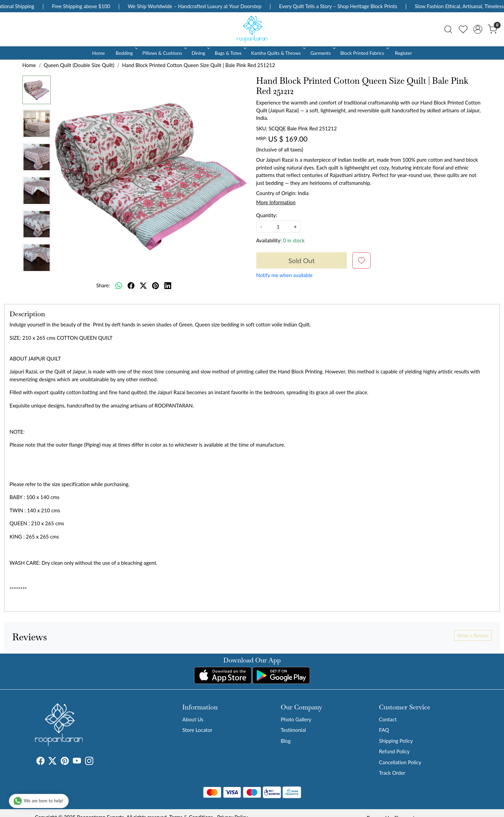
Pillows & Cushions (164, 53)
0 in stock (294, 240)
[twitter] (143, 285)
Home (99, 53)
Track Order (392, 773)
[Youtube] (77, 762)
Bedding (126, 53)
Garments (322, 53)
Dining (200, 53)
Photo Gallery (296, 719)
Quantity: (267, 215)
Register (403, 53)
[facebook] (131, 285)
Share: (103, 285)
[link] (448, 29)
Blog (286, 741)
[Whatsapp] (119, 285)
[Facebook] (40, 762)
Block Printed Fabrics (364, 53)
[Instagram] (89, 762)
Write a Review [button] (473, 635)
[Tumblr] (97, 762)
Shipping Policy (396, 741)
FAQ (384, 730)
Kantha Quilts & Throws (278, 53)
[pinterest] (156, 285)
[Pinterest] (65, 762)
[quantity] (278, 227)
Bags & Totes (230, 53)
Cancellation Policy (400, 762)
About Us (193, 719)
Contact (388, 719)
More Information (276, 202)
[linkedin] (168, 285)
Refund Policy (394, 751)
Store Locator (197, 730)
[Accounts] (478, 29)
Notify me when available (284, 275)
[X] (52, 762)
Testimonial (293, 730)
